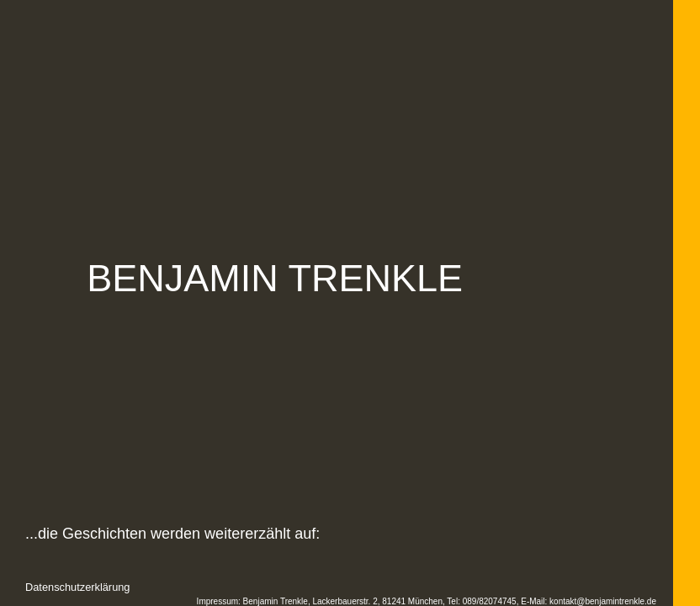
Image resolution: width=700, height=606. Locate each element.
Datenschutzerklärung (77, 587)
